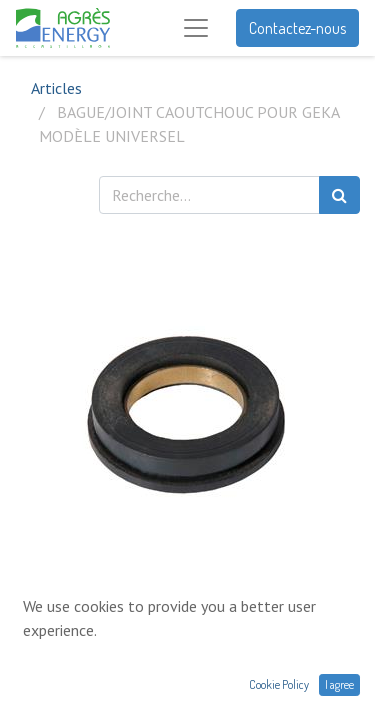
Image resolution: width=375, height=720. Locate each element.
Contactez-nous (297, 28)
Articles (56, 88)
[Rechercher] (339, 195)
